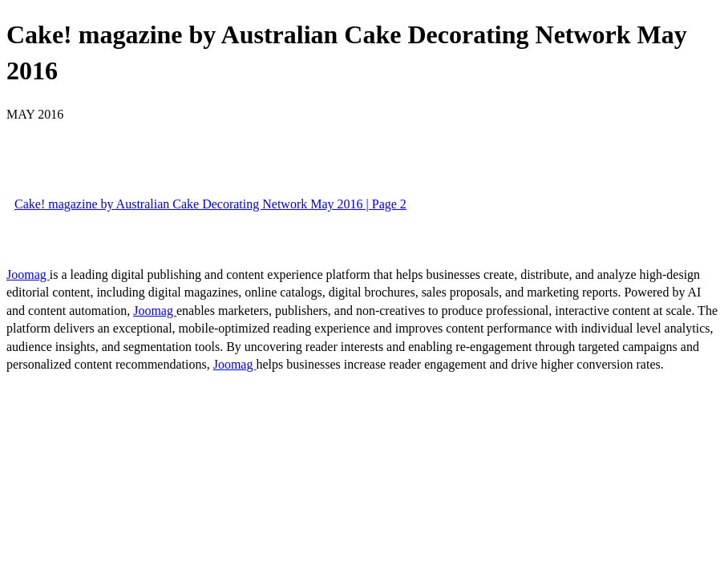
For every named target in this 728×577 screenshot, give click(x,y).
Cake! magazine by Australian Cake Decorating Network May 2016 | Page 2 (210, 204)
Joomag (28, 274)
